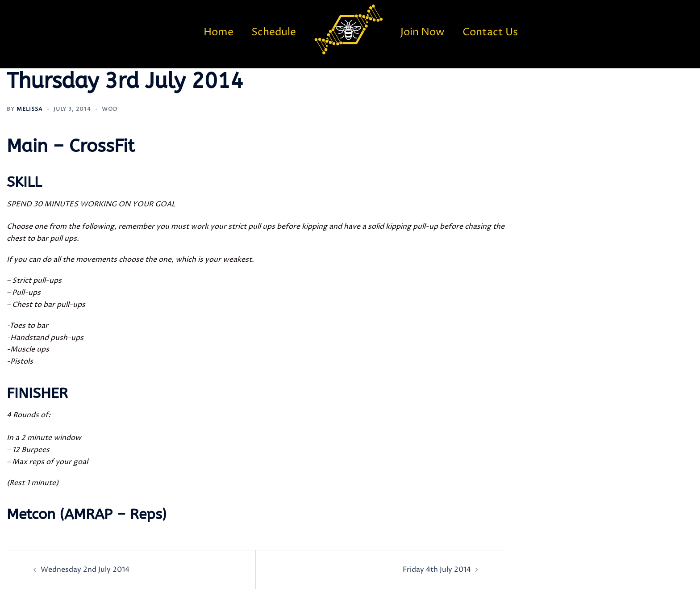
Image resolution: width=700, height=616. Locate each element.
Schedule (274, 32)
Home (219, 32)
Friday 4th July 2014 (437, 570)
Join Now (423, 32)
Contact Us (490, 32)
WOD (110, 109)
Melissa (30, 109)
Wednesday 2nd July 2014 (85, 570)
